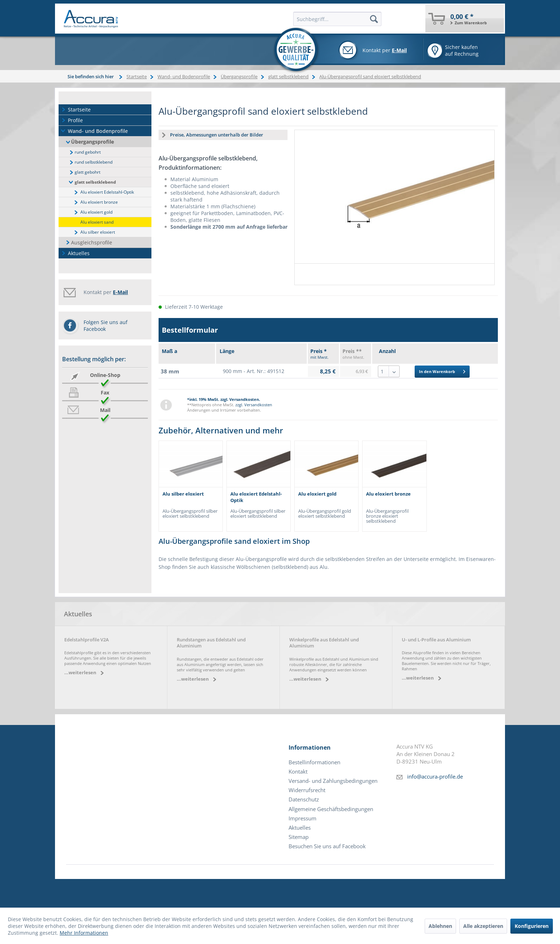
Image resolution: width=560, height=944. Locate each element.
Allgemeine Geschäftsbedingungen (331, 809)
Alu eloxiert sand (97, 222)
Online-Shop (105, 375)
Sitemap (299, 837)
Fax (105, 392)
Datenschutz (304, 799)
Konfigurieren (532, 926)
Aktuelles (79, 253)
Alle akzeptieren (483, 926)
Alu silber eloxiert (98, 232)
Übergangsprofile (92, 142)
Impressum (302, 818)
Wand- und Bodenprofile (98, 131)
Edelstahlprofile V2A (87, 640)
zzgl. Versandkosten (254, 405)
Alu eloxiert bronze (99, 202)
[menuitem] (465, 19)
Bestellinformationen (314, 762)
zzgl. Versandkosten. (240, 399)
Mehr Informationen (84, 933)
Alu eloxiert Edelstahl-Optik (107, 192)
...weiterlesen (80, 673)
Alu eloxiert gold (96, 212)
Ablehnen (440, 926)
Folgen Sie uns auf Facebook (106, 326)
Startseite (79, 110)
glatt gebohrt (87, 172)
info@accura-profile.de (435, 777)
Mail (105, 410)
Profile (75, 120)
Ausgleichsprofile (92, 242)
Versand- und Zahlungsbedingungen (333, 781)
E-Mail (399, 50)
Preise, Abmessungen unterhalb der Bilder (217, 135)
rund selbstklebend (94, 162)
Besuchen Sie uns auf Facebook (327, 846)
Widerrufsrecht (307, 790)
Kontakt (298, 772)
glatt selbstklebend (95, 182)
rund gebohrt (88, 152)
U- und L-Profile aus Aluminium (436, 640)
